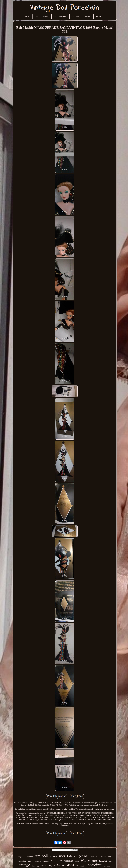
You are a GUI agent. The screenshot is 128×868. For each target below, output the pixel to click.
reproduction (38, 862)
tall (77, 866)
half (50, 866)
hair (75, 857)
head (62, 856)
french (34, 866)
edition (103, 857)
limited (83, 866)
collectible (22, 861)
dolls (71, 865)
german (84, 856)
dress (44, 865)
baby (30, 861)
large (110, 857)
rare (37, 856)
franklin (77, 862)
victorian (69, 861)
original (21, 856)
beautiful (103, 861)
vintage (25, 865)
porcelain (95, 865)
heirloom (107, 866)
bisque (85, 860)
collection (60, 865)
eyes (38, 866)
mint (94, 861)
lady (97, 857)
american (46, 861)
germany (30, 857)
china (54, 856)
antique (56, 860)
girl (110, 861)
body (70, 856)
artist (92, 857)
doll (45, 855)
